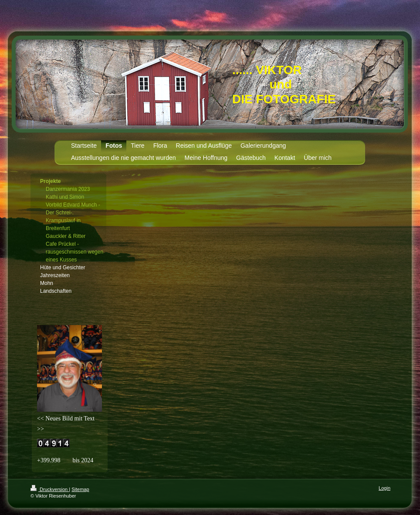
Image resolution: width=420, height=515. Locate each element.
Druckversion (50, 489)
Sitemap (80, 489)
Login (384, 488)
